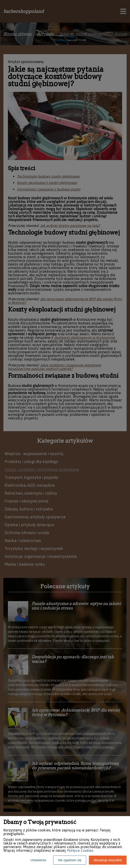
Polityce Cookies (80, 850)
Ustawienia (38, 860)
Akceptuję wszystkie (108, 860)
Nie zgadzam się (70, 860)
